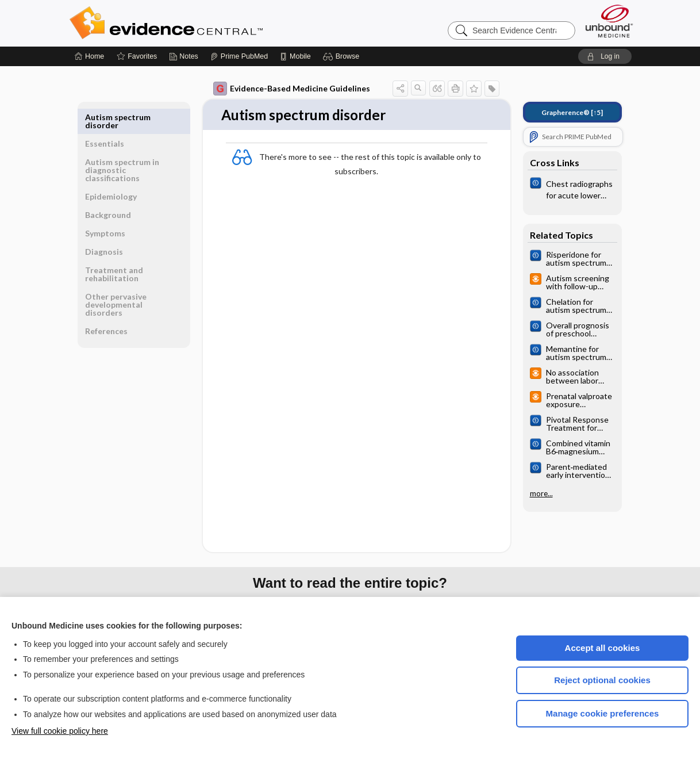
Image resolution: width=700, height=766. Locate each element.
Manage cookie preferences (603, 713)
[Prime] (239, 56)
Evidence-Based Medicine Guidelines (292, 89)
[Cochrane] (572, 189)
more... (541, 493)
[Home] (89, 56)
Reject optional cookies (602, 680)
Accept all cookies (603, 648)
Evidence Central (212, 23)
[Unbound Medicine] (609, 21)
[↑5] (572, 112)
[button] (343, 56)
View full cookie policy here (60, 731)
